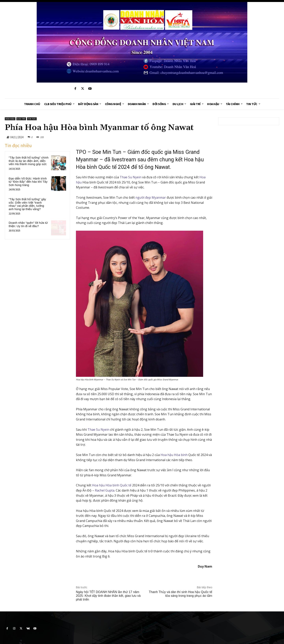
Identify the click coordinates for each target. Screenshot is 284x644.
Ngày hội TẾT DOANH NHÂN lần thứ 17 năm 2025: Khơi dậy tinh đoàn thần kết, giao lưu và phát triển (108, 596)
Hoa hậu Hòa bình (174, 455)
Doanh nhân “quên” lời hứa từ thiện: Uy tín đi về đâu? (28, 224)
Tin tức (32, 119)
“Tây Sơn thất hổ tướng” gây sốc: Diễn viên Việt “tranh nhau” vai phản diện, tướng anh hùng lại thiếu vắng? (27, 204)
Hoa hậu (10, 119)
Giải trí (21, 119)
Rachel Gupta (105, 490)
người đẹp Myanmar (151, 197)
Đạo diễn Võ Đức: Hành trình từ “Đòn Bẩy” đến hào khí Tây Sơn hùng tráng (28, 182)
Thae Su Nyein (131, 177)
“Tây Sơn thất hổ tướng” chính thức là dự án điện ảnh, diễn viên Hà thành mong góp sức (29, 161)
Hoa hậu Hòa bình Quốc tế (112, 485)
